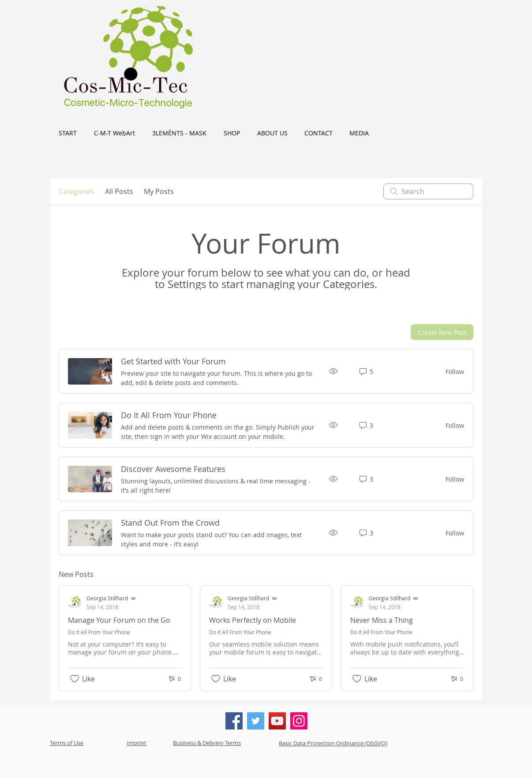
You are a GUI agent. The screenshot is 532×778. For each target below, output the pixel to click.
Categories (77, 191)
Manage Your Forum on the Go (119, 620)
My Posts (159, 191)
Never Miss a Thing (382, 620)
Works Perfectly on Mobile (253, 620)
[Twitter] (256, 721)
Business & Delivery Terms (207, 743)
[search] (428, 191)
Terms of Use (67, 743)
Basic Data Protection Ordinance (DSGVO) (333, 743)
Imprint (137, 743)
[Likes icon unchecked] (75, 679)
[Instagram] (299, 721)
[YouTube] (277, 721)
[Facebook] (234, 721)
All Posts (119, 191)
